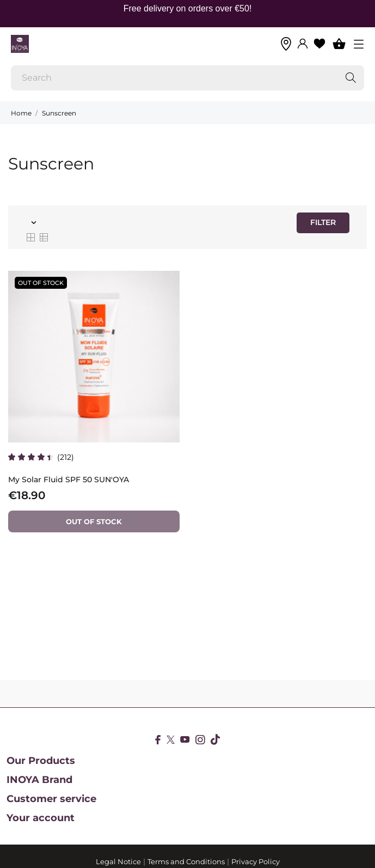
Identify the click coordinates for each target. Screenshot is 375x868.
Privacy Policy (256, 861)
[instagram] (200, 740)
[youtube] (185, 739)
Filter (323, 222)
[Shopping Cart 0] (339, 44)
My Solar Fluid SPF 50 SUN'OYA (69, 479)
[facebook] (158, 740)
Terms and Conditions (186, 861)
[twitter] (171, 740)
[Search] (187, 78)
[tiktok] (215, 739)
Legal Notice (118, 861)
